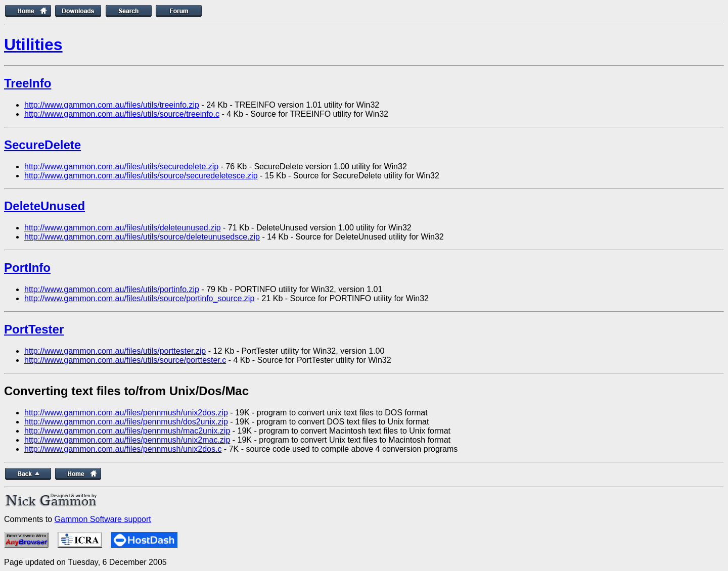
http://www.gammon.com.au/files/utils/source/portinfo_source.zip (139, 298)
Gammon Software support (103, 519)
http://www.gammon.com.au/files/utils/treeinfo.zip (112, 105)
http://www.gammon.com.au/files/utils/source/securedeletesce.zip (141, 176)
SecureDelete (42, 145)
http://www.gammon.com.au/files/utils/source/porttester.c (125, 360)
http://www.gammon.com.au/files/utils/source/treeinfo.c (122, 114)
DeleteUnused (44, 206)
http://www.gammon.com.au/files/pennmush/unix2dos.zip (126, 413)
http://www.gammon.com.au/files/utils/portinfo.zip (112, 289)
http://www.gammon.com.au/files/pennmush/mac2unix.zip (127, 431)
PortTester (34, 329)
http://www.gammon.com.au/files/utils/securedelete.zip (121, 166)
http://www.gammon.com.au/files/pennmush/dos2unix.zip (126, 422)
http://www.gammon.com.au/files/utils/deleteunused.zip (123, 228)
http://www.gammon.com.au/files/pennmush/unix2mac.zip (127, 440)
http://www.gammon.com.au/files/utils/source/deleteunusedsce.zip (142, 237)
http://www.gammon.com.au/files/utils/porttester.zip (115, 351)
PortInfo (27, 268)
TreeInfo (28, 83)
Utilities (33, 44)
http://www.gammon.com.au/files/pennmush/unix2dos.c (123, 449)
